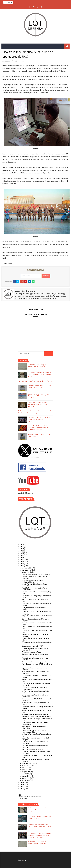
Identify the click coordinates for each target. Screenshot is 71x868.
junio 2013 (26, 770)
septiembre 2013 (28, 763)
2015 (22, 562)
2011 (22, 785)
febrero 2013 (27, 778)
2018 (22, 555)
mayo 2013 (26, 772)
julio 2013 (26, 767)
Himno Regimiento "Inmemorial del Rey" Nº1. (35, 381)
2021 (22, 549)
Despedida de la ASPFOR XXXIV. (32, 646)
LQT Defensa (23, 798)
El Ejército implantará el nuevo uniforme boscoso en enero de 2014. (40, 375)
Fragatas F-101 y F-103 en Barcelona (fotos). (36, 716)
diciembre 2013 (28, 568)
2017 (22, 557)
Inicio (20, 795)
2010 (22, 787)
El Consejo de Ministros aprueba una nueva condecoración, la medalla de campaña (40, 835)
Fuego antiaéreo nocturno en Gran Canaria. (36, 574)
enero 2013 (26, 780)
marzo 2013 (26, 776)
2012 (22, 782)
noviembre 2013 (28, 570)
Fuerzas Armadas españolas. (31, 652)
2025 (22, 545)
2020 (22, 551)
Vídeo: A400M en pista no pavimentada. (35, 714)
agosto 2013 (27, 765)
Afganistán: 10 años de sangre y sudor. (35, 662)
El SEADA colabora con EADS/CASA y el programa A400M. (35, 731)
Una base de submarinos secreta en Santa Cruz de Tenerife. (37, 404)
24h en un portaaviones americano (30, 797)
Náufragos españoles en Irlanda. (32, 750)
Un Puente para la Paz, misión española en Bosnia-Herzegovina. (39, 419)
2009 (22, 789)
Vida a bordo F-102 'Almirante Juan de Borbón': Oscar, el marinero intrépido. (39, 428)
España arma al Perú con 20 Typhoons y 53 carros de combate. (38, 396)
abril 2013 (26, 774)
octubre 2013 (27, 572)
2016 (22, 559)
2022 (22, 547)
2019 (22, 553)
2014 (22, 564)
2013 (22, 566)
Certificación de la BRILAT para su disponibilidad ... (33, 581)
